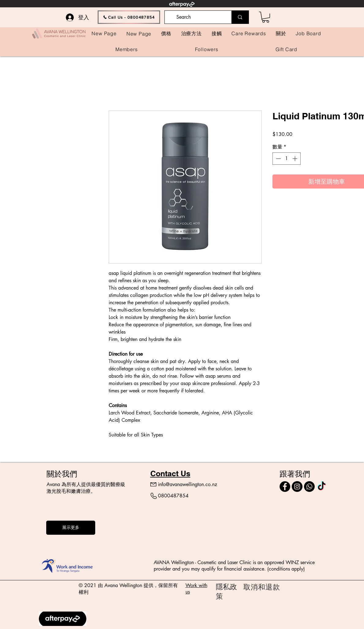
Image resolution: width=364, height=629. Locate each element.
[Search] (198, 17)
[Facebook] (285, 487)
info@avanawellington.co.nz (188, 484)
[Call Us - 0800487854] (129, 17)
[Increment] (295, 159)
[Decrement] (278, 159)
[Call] (309, 487)
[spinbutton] (287, 159)
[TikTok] (322, 487)
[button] (266, 17)
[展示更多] (71, 528)
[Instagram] (297, 487)
